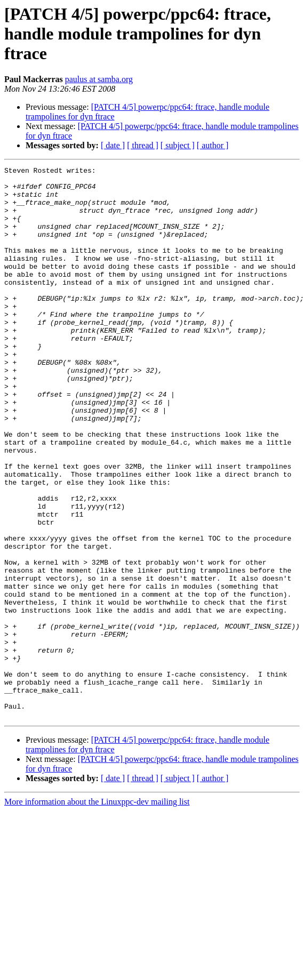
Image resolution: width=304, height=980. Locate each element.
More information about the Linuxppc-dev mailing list (97, 912)
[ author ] (213, 145)
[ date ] (113, 145)
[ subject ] (178, 145)
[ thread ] (143, 145)
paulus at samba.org (99, 79)
